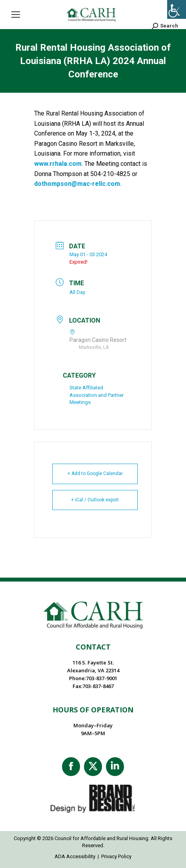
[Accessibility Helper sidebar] (177, 9)
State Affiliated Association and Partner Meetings (97, 395)
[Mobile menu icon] (16, 15)
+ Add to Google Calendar (95, 473)
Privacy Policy (116, 856)
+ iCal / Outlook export (95, 500)
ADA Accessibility (75, 856)
